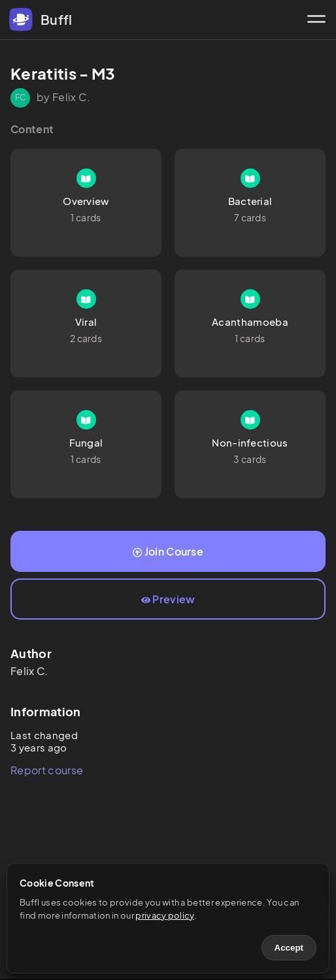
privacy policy (164, 915)
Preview (168, 599)
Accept (289, 948)
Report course (47, 770)
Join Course (168, 551)
